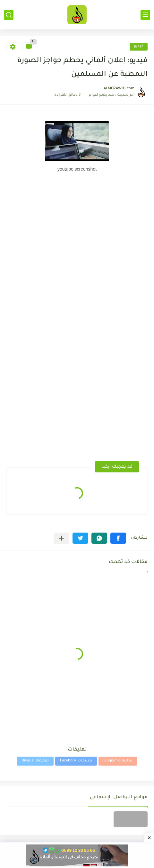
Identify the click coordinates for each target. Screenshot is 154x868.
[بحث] (9, 15)
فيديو (139, 47)
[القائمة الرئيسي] (145, 15)
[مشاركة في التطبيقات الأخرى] (61, 538)
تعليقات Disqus (35, 761)
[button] (118, 538)
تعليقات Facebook (76, 761)
